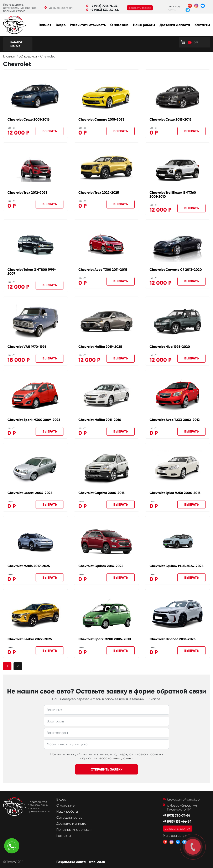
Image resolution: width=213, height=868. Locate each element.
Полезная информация (74, 830)
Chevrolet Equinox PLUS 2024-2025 (176, 566)
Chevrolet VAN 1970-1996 (27, 347)
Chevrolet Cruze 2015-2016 (170, 119)
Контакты (202, 25)
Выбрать (50, 131)
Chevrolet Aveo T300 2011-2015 (103, 270)
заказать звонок (140, 8)
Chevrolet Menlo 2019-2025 (29, 566)
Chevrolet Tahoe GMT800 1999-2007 (32, 272)
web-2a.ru (97, 862)
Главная (45, 25)
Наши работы (144, 25)
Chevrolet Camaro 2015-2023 (101, 119)
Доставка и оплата (175, 25)
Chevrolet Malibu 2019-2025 (100, 347)
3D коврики (28, 56)
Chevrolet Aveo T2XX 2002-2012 (175, 420)
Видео (61, 25)
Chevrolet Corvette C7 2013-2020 (176, 270)
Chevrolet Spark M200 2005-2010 (105, 639)
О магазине (119, 25)
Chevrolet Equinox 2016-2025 (101, 566)
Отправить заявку (107, 769)
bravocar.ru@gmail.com (185, 799)
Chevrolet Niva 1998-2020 (170, 347)
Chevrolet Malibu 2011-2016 (100, 420)
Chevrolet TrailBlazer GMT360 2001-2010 (173, 195)
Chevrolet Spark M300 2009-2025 (34, 420)
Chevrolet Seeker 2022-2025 (30, 639)
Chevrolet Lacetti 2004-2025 (30, 493)
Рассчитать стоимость (88, 25)
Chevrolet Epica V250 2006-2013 (175, 493)
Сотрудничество (69, 817)
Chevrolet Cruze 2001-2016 (28, 119)
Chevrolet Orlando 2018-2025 (173, 639)
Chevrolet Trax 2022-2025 (99, 193)
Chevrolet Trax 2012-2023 (27, 193)
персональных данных (115, 758)
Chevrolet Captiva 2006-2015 (102, 493)
